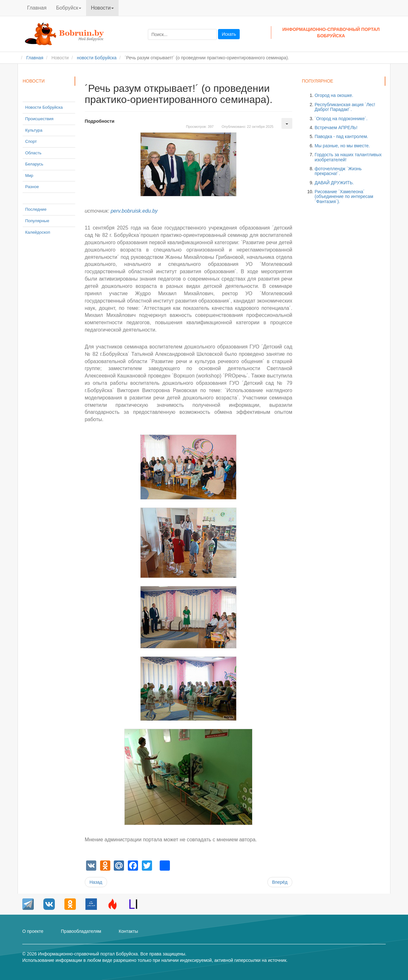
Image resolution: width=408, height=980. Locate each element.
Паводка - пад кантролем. (341, 136)
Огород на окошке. (334, 95)
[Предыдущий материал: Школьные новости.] (96, 882)
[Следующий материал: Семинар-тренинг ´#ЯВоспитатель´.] (280, 882)
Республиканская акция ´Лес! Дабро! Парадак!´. (345, 107)
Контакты (128, 931)
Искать (229, 34)
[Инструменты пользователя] (287, 123)
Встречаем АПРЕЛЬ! (336, 128)
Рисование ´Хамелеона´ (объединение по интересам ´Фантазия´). (344, 197)
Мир (29, 176)
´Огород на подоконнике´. (341, 119)
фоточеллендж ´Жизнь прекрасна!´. (338, 171)
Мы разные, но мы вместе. (342, 146)
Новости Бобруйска (44, 107)
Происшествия (39, 119)
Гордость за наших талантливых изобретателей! (348, 157)
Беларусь (34, 164)
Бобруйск (69, 8)
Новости (102, 8)
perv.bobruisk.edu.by (134, 211)
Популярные (37, 221)
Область (33, 153)
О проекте (33, 931)
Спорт (31, 141)
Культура (34, 130)
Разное (32, 187)
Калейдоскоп (38, 232)
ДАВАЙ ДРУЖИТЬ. (334, 183)
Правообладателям (81, 931)
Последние (36, 209)
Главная (37, 8)
